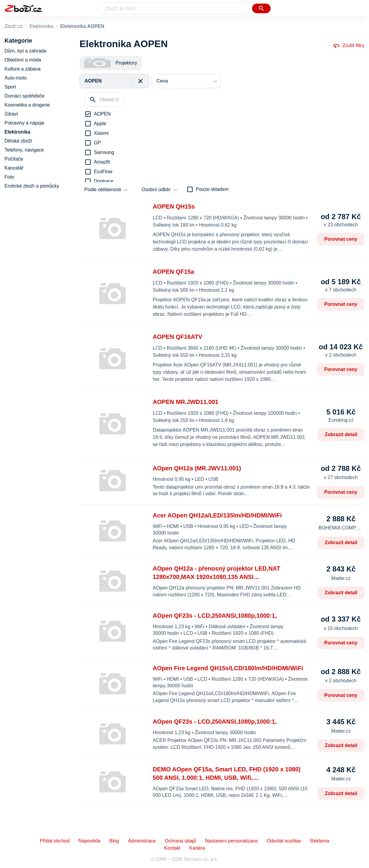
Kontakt (172, 848)
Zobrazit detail (341, 434)
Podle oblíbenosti (103, 190)
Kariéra (197, 848)
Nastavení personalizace (231, 841)
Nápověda (90, 841)
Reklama (320, 841)
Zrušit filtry (349, 46)
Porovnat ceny (341, 239)
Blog (114, 841)
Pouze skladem (212, 189)
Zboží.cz (13, 26)
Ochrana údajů (180, 841)
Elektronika (41, 26)
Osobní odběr (156, 190)
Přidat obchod (55, 841)
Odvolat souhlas (284, 841)
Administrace (142, 841)
